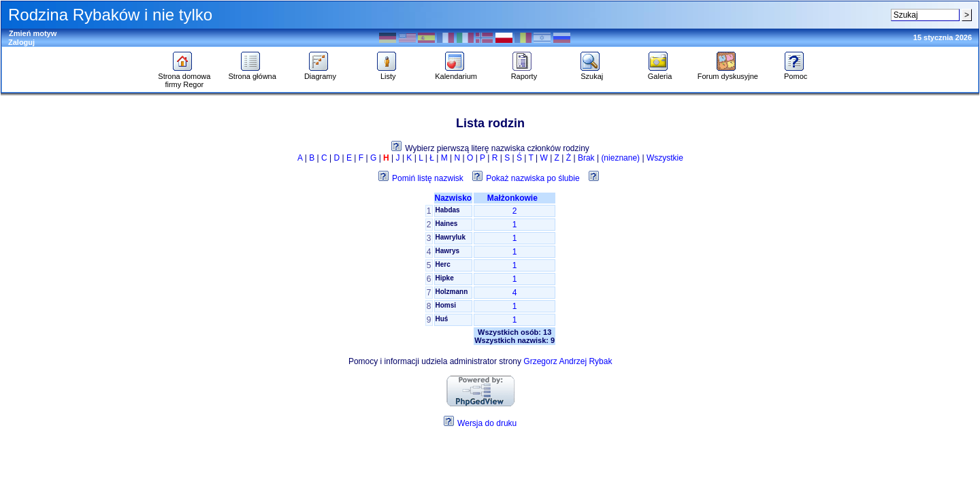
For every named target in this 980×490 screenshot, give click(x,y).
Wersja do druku (487, 423)
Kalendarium (456, 73)
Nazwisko (454, 198)
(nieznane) (620, 158)
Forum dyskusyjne (728, 73)
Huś (442, 319)
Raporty (524, 73)
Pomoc (796, 73)
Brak (586, 158)
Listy (388, 73)
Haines (447, 224)
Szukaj (592, 73)
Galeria (660, 73)
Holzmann (452, 292)
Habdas (448, 210)
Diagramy (320, 73)
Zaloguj (21, 42)
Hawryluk (451, 237)
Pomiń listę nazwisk (428, 178)
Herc (443, 264)
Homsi (446, 305)
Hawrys (448, 251)
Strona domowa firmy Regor (184, 77)
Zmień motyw (33, 33)
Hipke (445, 278)
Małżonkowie (515, 198)
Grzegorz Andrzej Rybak (568, 361)
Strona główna (252, 73)
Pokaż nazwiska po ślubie (533, 178)
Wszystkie (665, 158)
